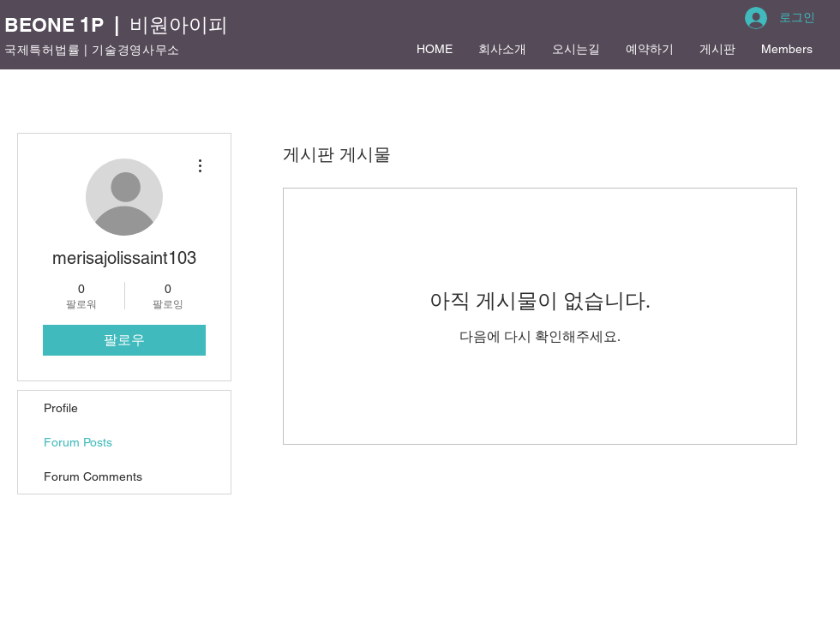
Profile (61, 408)
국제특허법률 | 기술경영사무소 (92, 50)
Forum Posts (78, 442)
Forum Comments (93, 476)
